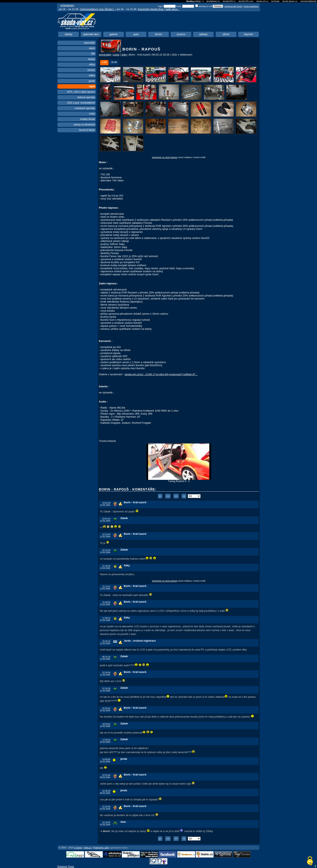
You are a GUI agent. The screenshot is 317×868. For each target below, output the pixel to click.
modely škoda (87, 119)
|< (160, 496)
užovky (91, 70)
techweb (275, 1)
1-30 (104, 62)
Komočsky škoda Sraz (151, 9)
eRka (92, 65)
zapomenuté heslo (233, 6)
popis (116, 55)
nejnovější (89, 43)
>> (176, 496)
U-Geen (78, 848)
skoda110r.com (246, 1)
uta (136, 34)
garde (92, 81)
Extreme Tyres (66, 866)
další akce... (172, 9)
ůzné (226, 34)
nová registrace (251, 6)
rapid (92, 86)
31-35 (114, 62)
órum (158, 34)
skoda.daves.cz (290, 1)
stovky (91, 59)
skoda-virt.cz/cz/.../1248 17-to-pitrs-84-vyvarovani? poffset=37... (161, 374)
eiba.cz (88, 848)
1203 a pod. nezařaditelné (81, 103)
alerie (114, 34)
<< (168, 496)
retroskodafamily (308, 1)
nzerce (181, 34)
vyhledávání (67, 5)
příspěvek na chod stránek (165, 157)
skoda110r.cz (229, 1)
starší (92, 48)
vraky (92, 114)
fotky (124, 55)
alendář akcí (91, 34)
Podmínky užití (101, 848)
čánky (68, 34)
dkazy (203, 34)
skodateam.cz (213, 1)
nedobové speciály (85, 108)
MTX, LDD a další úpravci (81, 92)
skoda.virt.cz (262, 1)
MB (93, 54)
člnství (248, 34)
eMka (92, 76)
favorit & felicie (87, 130)
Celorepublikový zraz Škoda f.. (97, 9)
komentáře (105, 55)
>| (184, 496)
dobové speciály (86, 97)
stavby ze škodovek (84, 125)
